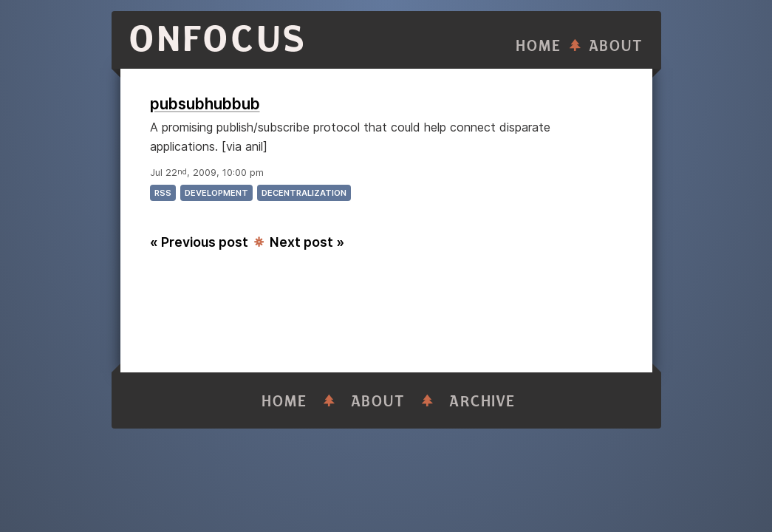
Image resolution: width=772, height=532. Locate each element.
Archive (482, 402)
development (216, 193)
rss (163, 193)
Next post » (307, 242)
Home (539, 46)
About (616, 46)
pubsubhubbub (205, 104)
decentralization (304, 193)
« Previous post (199, 242)
